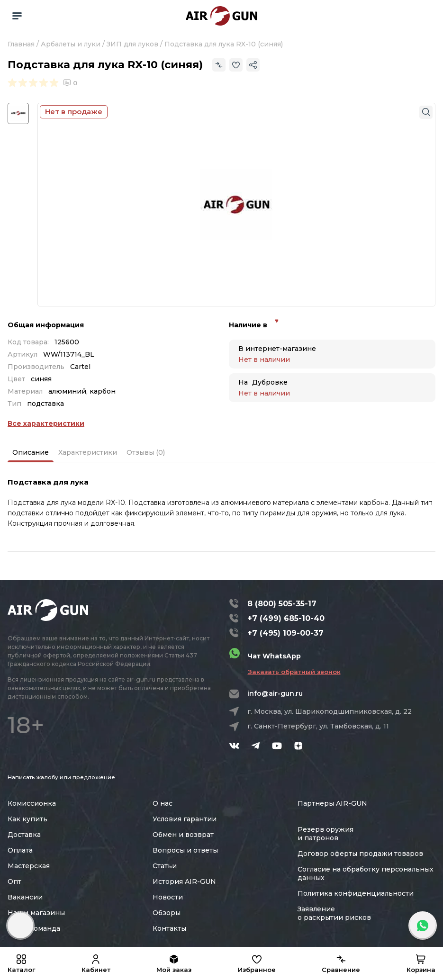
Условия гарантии (185, 819)
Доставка (24, 835)
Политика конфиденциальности (356, 893)
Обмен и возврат (183, 835)
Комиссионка (32, 803)
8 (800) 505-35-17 (282, 604)
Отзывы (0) (146, 452)
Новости (168, 897)
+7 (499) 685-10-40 (286, 618)
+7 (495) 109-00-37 (285, 633)
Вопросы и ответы (185, 850)
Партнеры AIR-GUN (332, 803)
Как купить (27, 819)
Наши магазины (36, 913)
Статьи (165, 866)
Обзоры (167, 913)
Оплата (20, 850)
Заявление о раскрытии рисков (334, 913)
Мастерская (29, 866)
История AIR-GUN (184, 881)
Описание (31, 452)
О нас (163, 803)
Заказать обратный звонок (294, 672)
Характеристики (88, 452)
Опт (14, 881)
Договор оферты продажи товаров (360, 854)
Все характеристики (46, 423)
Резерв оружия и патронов (325, 834)
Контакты (169, 928)
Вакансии (25, 897)
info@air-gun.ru (275, 693)
